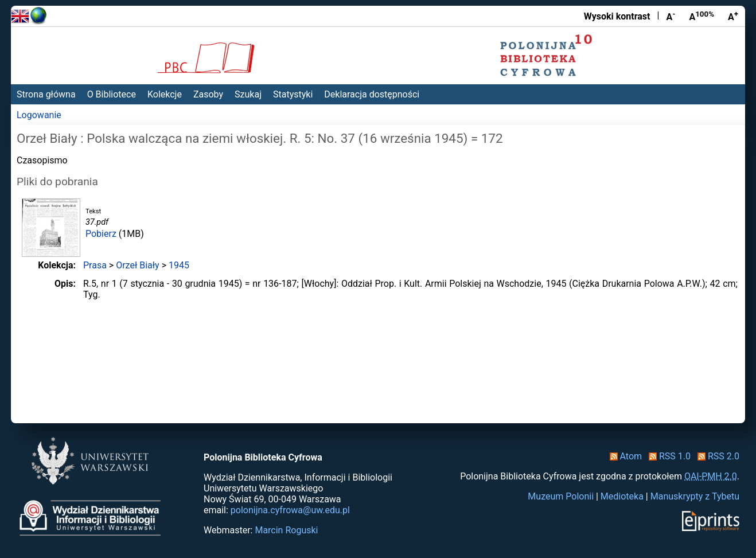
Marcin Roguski (286, 530)
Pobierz (101, 234)
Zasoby (208, 94)
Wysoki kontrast (617, 16)
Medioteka (622, 496)
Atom (624, 456)
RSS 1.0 (667, 456)
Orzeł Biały (137, 265)
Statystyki (293, 94)
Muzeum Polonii (561, 496)
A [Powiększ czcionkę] (733, 16)
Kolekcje (165, 94)
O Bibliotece (112, 94)
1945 (179, 265)
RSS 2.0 (716, 456)
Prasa (95, 265)
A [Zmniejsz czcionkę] (671, 16)
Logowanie (39, 115)
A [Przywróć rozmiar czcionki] (702, 16)
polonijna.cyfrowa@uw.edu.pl (290, 510)
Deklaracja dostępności (372, 94)
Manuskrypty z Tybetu (695, 496)
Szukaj (248, 94)
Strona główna (46, 94)
